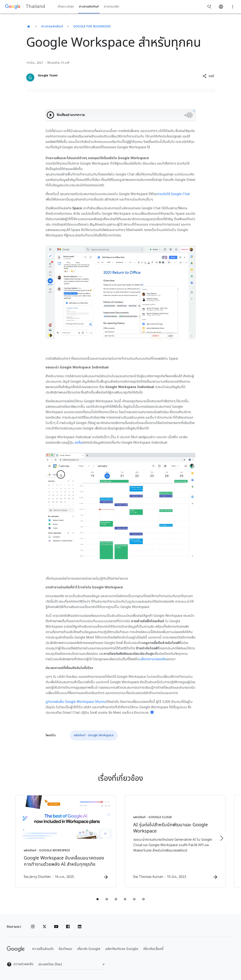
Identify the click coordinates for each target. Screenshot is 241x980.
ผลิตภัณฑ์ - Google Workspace (94, 735)
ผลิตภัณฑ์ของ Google (122, 949)
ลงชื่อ (78, 443)
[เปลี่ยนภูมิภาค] (72, 964)
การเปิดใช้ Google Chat (173, 194)
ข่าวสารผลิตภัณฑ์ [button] (89, 7)
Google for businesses (92, 26)
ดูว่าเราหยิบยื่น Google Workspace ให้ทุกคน (76, 702)
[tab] (98, 899)
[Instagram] (33, 927)
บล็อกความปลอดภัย (153, 659)
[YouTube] (56, 927)
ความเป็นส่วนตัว (43, 949)
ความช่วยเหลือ (20, 964)
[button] (208, 76)
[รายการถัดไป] (221, 838)
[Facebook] (68, 927)
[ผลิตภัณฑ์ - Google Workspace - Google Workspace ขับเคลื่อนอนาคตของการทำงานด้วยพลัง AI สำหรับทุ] (66, 841)
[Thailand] (29, 27)
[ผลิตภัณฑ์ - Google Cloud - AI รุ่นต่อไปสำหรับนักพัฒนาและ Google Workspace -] (175, 841)
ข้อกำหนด (65, 949)
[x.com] (44, 927)
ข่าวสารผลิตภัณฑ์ (52, 26)
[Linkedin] (80, 927)
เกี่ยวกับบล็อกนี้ (153, 949)
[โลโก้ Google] (16, 949)
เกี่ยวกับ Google (89, 949)
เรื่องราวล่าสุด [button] (66, 7)
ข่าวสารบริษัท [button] (112, 7)
